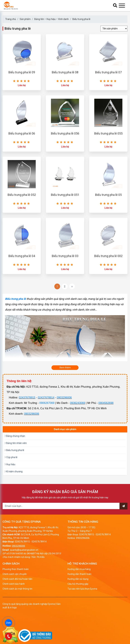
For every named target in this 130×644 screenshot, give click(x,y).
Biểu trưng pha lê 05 (108, 206)
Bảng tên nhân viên (16, 459)
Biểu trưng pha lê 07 (108, 76)
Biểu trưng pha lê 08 (65, 76)
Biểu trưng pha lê (81, 19)
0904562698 (106, 418)
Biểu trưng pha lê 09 (22, 76)
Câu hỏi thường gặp (78, 600)
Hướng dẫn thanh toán (79, 590)
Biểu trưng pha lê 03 (65, 272)
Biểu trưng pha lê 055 (108, 141)
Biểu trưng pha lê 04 (22, 272)
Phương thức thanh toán (16, 585)
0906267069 (47, 418)
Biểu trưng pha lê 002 (108, 272)
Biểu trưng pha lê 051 (65, 206)
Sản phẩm (25, 19)
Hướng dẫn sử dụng (78, 595)
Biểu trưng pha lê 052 (22, 206)
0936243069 (78, 418)
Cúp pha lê (11, 473)
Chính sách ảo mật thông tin (17, 604)
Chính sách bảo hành (14, 600)
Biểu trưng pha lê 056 (65, 141)
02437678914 (46, 413)
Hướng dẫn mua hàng (79, 585)
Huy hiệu (10, 480)
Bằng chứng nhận (15, 452)
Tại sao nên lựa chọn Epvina (82, 604)
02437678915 (27, 413)
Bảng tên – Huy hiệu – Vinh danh (52, 19)
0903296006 (64, 413)
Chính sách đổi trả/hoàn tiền (17, 595)
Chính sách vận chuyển (15, 590)
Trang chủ (11, 19)
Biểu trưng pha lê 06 (22, 141)
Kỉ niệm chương (14, 487)
